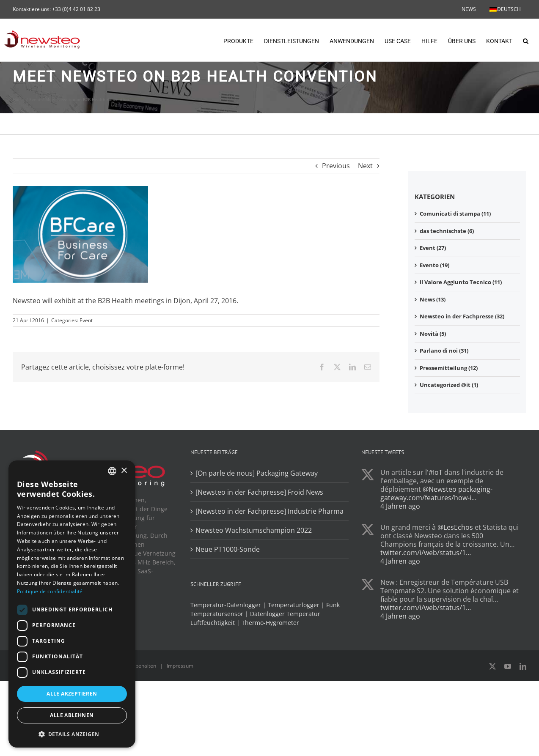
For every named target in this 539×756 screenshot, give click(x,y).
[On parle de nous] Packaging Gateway (257, 473)
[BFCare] (80, 234)
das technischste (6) (447, 231)
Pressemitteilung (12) (449, 368)
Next (365, 166)
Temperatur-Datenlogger (226, 605)
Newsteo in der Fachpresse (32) (462, 316)
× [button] (124, 471)
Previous (336, 166)
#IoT (436, 472)
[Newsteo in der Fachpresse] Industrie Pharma (269, 511)
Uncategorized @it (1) (449, 385)
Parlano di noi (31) (444, 351)
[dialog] (72, 604)
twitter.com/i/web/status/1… (426, 553)
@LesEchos (455, 527)
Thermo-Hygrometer (270, 623)
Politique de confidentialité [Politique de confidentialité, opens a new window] (50, 591)
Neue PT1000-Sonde (228, 549)
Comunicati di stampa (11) (455, 214)
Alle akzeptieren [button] (72, 694)
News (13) (433, 299)
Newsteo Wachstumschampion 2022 (254, 530)
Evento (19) (434, 265)
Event (86, 320)
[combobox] (112, 471)
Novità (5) (433, 334)
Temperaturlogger (294, 605)
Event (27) (433, 248)
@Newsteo (440, 489)
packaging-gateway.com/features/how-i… (436, 493)
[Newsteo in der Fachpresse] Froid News (259, 492)
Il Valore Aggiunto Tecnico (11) (461, 282)
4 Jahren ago (400, 506)
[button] (526, 40)
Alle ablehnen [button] (72, 715)
